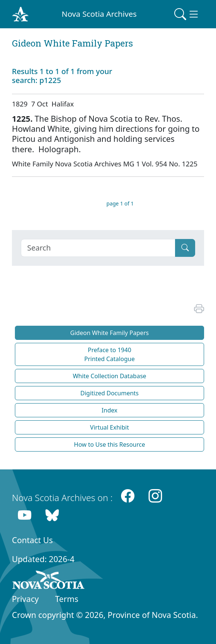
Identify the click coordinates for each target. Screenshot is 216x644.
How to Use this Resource (110, 444)
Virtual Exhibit (109, 427)
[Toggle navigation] (187, 14)
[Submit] (185, 248)
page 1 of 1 (120, 203)
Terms (67, 599)
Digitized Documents (109, 393)
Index (109, 410)
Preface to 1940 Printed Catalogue (109, 354)
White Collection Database (109, 376)
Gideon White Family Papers (110, 333)
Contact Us (32, 540)
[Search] (98, 248)
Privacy (25, 599)
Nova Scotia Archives (99, 14)
